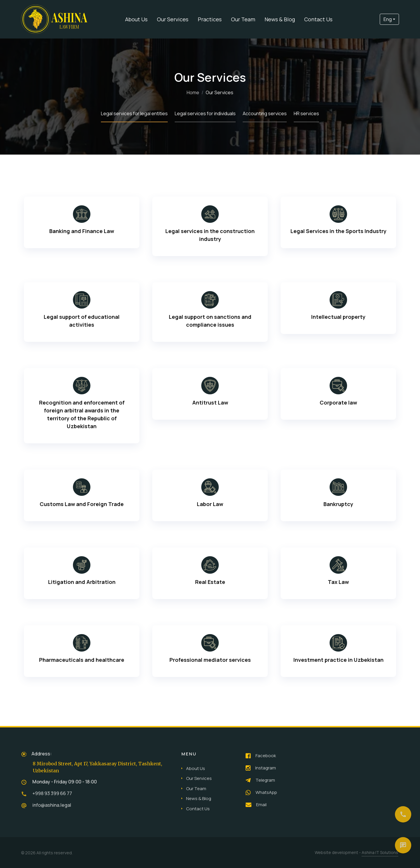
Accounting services (265, 113)
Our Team (243, 19)
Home (193, 92)
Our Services (173, 19)
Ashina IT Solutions (380, 852)
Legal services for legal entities (134, 113)
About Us (136, 19)
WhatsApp (261, 792)
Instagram (261, 768)
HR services (306, 113)
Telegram (260, 780)
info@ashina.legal (52, 805)
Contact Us (318, 19)
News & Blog (280, 19)
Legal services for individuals (205, 113)
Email (256, 805)
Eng (388, 19)
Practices (210, 19)
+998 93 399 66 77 (52, 793)
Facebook (261, 756)
